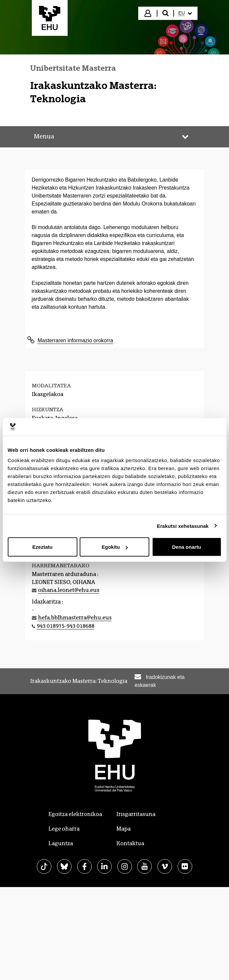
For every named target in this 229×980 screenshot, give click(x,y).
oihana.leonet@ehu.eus (69, 590)
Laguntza (61, 843)
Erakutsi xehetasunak (183, 526)
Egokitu (115, 547)
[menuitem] (185, 13)
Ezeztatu (43, 547)
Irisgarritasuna (136, 814)
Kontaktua (130, 843)
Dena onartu (187, 547)
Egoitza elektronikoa (75, 814)
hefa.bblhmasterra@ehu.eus (75, 618)
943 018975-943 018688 (66, 626)
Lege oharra (64, 829)
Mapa (123, 829)
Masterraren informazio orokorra (76, 340)
